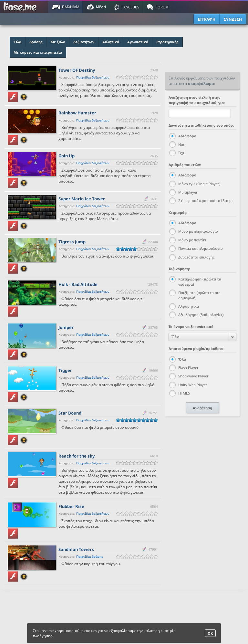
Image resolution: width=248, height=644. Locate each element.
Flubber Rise (71, 506)
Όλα (17, 42)
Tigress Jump (72, 242)
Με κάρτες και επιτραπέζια (38, 52)
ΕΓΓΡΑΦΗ (207, 19)
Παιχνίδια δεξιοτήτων (93, 77)
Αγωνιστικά (138, 42)
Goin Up (67, 156)
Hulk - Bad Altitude (78, 284)
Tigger (65, 370)
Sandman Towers (76, 549)
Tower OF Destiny (77, 70)
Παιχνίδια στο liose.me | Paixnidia (21, 7)
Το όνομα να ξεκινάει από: (191, 327)
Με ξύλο (58, 42)
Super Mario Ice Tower (82, 199)
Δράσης (36, 42)
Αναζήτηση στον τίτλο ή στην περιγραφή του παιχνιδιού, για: (197, 100)
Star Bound (70, 413)
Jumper (66, 327)
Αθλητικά (111, 42)
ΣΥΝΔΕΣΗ (233, 19)
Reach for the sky (77, 456)
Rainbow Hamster (77, 113)
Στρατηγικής (167, 42)
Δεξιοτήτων (84, 42)
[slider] (137, 77)
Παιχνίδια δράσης (90, 556)
